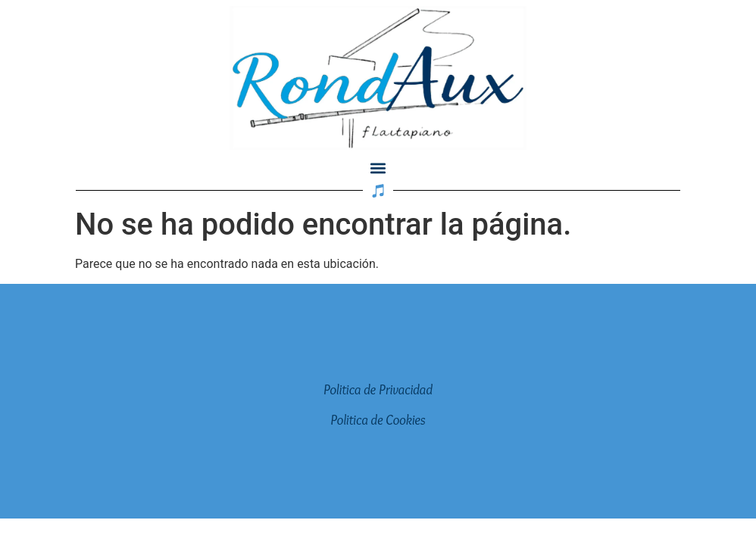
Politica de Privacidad (378, 390)
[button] (378, 168)
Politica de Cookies (378, 420)
